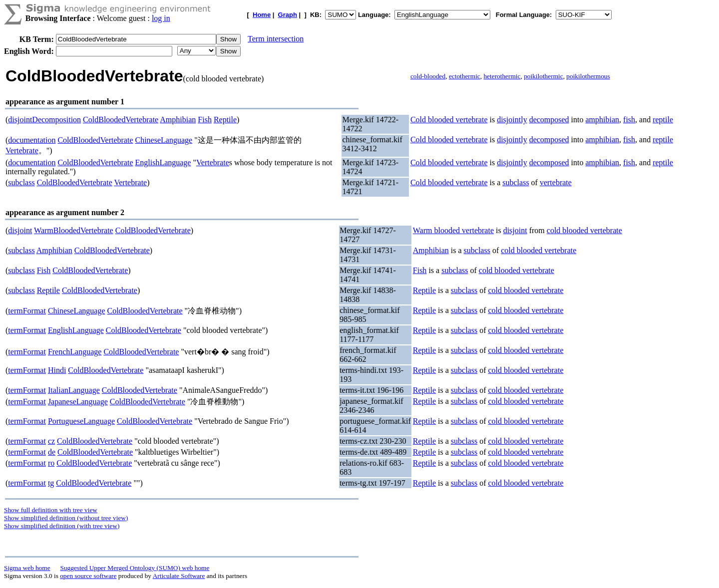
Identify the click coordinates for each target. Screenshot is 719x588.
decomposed (549, 120)
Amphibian (178, 120)
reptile (663, 120)
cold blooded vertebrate (584, 230)
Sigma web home (27, 568)
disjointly (512, 120)
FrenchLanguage (75, 352)
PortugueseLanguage (81, 421)
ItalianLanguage (74, 390)
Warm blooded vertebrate (453, 230)
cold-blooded (428, 76)
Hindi (57, 370)
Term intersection (276, 39)
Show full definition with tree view (51, 510)
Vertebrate (22, 150)
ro (51, 463)
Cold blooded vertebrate (449, 120)
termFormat (27, 311)
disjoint (20, 230)
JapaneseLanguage (78, 402)
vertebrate (556, 182)
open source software (88, 576)
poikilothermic (543, 76)
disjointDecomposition (44, 120)
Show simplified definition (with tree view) (62, 526)
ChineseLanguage (164, 140)
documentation (32, 140)
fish (629, 120)
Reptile (225, 120)
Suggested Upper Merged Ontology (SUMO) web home (135, 568)
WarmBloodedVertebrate (74, 230)
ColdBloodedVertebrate (121, 120)
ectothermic (465, 76)
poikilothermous (588, 76)
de (52, 452)
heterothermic (502, 76)
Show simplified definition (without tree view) (66, 518)
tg (51, 483)
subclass (21, 182)
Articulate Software (179, 576)
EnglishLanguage (163, 162)
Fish (205, 120)
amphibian (603, 120)
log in (161, 18)
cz (51, 441)
